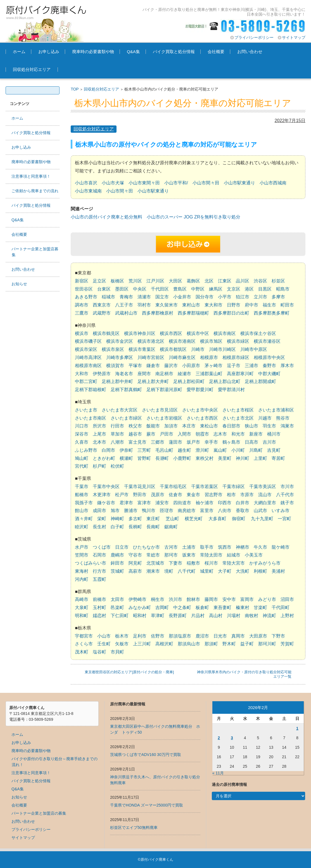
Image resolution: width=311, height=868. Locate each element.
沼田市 (287, 599)
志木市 (220, 434)
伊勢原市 (102, 374)
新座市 (256, 434)
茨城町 (117, 571)
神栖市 (243, 547)
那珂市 (171, 555)
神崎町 (117, 519)
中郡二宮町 (86, 381)
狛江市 (243, 297)
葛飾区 (193, 281)
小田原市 (191, 366)
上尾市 (99, 434)
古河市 (171, 547)
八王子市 (124, 305)
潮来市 (153, 571)
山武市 (260, 511)
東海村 (82, 571)
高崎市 (82, 599)
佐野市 (158, 636)
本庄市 (189, 426)
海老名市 (124, 374)
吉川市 (269, 442)
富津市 (144, 503)
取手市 (207, 547)
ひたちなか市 (146, 547)
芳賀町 (287, 644)
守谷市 (135, 555)
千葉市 (82, 487)
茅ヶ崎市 (213, 366)
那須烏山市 (189, 644)
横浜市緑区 (238, 341)
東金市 (193, 495)
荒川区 (135, 281)
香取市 (243, 511)
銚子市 (287, 503)
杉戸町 (99, 466)
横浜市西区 (171, 333)
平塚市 (135, 366)
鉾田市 (117, 563)
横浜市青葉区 (142, 349)
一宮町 (284, 519)
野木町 (229, 644)
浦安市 (162, 503)
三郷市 (158, 442)
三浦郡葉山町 (209, 374)
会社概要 (216, 52)
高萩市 (135, 571)
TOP (75, 89)
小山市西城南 (273, 183)
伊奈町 (126, 450)
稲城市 (108, 297)
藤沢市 (171, 366)
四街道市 (182, 503)
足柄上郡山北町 (225, 381)
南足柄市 (164, 374)
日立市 (122, 547)
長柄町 (135, 527)
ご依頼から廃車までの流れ (35, 191)
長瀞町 (162, 458)
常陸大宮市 (234, 563)
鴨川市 (149, 511)
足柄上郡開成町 (260, 381)
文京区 (234, 289)
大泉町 (82, 607)
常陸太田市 (211, 555)
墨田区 (122, 289)
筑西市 (225, 547)
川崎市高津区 (88, 357)
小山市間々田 (206, 183)
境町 (169, 571)
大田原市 (258, 636)
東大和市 (213, 305)
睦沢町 (82, 527)
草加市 (117, 434)
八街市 (225, 511)
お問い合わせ (250, 52)
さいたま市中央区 (200, 410)
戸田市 (167, 434)
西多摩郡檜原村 (158, 313)
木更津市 (102, 495)
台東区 (104, 289)
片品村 (198, 616)
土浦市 (189, 547)
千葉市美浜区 (263, 487)
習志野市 (213, 495)
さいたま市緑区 (126, 418)
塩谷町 (99, 652)
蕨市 (151, 434)
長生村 (99, 527)
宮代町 (82, 466)
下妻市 (175, 563)
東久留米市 (167, 305)
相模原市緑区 (236, 357)
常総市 (153, 555)
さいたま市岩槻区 (164, 418)
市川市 (287, 487)
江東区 (225, 281)
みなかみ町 (140, 607)
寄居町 (278, 458)
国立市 (162, 297)
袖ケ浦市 (205, 503)
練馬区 (216, 289)
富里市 (207, 511)
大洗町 (243, 571)
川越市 (265, 418)
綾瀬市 (184, 374)
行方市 (99, 571)
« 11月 (218, 773)
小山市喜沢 (86, 183)
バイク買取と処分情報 (174, 52)
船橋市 (82, 495)
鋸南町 (171, 527)
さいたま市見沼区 (160, 410)
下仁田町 (120, 616)
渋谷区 (260, 281)
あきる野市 (86, 297)
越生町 (184, 450)
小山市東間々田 (144, 183)
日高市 (251, 442)
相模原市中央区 (269, 357)
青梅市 (126, 297)
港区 (249, 289)
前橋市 (99, 599)
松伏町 (117, 466)
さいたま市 (86, 410)
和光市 (238, 434)
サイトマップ (294, 37)
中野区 (198, 289)
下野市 (278, 636)
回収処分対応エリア (32, 69)
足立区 (99, 281)
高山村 (216, 616)
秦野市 (269, 366)
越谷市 (135, 434)
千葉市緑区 (234, 487)
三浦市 (251, 366)
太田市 (117, 599)
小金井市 (182, 297)
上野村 (287, 616)
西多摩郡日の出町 (231, 313)
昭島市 (283, 289)
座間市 (144, 374)
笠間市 (82, 555)
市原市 (247, 495)
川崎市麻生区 (182, 357)
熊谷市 (283, 418)
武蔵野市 (102, 313)
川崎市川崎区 (222, 349)
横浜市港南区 (182, 341)
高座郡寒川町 (240, 374)
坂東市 (189, 555)
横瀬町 (126, 458)
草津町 (158, 616)
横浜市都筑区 (173, 349)
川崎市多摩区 (120, 357)
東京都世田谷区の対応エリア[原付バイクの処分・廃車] (129, 672)
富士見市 (137, 442)
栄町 (102, 519)
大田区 (175, 281)
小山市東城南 (88, 191)
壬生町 (104, 644)
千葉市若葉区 (205, 487)
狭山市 (251, 426)
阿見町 (135, 563)
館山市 (82, 511)
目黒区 (265, 289)
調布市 (82, 305)
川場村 (234, 616)
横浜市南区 (225, 333)
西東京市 (102, 305)
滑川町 (202, 450)
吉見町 (274, 450)
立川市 (260, 297)
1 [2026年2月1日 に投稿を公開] (297, 728)
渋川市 (175, 599)
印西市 (225, 503)
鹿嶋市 (117, 555)
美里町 (225, 458)
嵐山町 (220, 450)
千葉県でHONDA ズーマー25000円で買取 (147, 805)
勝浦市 (131, 511)
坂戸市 (193, 442)
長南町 (153, 527)
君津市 (126, 503)
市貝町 (117, 652)
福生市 (269, 305)
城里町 (207, 571)
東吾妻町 (222, 607)
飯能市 (153, 426)
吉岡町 (162, 607)
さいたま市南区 (91, 418)
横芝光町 (194, 519)
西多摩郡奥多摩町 (272, 313)
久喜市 (82, 442)
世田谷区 (84, 289)
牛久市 (260, 547)
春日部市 (231, 426)
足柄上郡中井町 (117, 381)
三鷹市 (82, 313)
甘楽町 (260, 607)
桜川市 (211, 563)
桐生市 (158, 599)
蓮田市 (175, 442)
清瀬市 (144, 297)
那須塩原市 (180, 636)
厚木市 (287, 366)
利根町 (260, 571)
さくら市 (84, 644)
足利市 (140, 636)
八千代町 (187, 571)
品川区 (243, 281)
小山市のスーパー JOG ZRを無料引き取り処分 (194, 217)
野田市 (140, 495)
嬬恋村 (99, 616)
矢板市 (122, 644)
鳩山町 (82, 458)
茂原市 (158, 495)
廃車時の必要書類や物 (93, 52)
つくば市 (102, 547)
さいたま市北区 (238, 418)
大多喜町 (217, 519)
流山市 (265, 495)
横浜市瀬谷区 (267, 341)
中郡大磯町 (269, 374)
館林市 (193, 599)
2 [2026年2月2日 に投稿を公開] (219, 738)
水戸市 (82, 547)
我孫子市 (84, 503)
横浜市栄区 (86, 349)
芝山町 (172, 519)
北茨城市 (155, 563)
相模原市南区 (88, 366)
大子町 (225, 571)
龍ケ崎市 (281, 547)
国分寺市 (205, 297)
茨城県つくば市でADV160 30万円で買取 (146, 755)
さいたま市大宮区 (120, 410)
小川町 (238, 450)
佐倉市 (175, 495)
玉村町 (99, 607)
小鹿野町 (182, 458)
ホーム (19, 52)
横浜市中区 (198, 333)
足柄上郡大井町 (153, 381)
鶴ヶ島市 (231, 442)
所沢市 (99, 426)
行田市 (117, 426)
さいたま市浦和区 (276, 410)
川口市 (82, 426)
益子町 (247, 644)
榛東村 (243, 607)
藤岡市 (211, 599)
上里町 (260, 458)
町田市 (287, 305)
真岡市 (238, 636)
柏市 (231, 495)
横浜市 (82, 333)
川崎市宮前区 (151, 357)
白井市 (243, 503)
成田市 (99, 511)
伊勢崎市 (137, 599)
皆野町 (144, 458)
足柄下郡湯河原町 (164, 390)
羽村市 (144, 305)
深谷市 (82, 434)
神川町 (243, 458)
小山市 (104, 636)
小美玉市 (254, 555)
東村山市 (191, 305)
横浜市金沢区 (120, 341)
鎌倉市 (153, 366)
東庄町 (153, 519)
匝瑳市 (167, 511)
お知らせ (19, 284)
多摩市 (278, 297)
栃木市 (122, 636)
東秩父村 (205, 458)
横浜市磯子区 (88, 341)
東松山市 (209, 426)
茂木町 (82, 652)
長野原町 (178, 616)
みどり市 (267, 599)
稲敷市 (193, 563)
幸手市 (211, 442)
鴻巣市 (287, 426)
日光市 (220, 636)
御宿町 (239, 519)
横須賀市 (115, 366)
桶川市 (274, 434)
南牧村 (251, 616)
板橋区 (117, 281)
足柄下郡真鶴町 (126, 390)
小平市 (225, 297)
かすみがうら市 (265, 563)
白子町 (117, 527)
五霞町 (99, 579)
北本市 (99, 442)
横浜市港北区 (151, 341)
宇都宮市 (84, 636)
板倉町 (202, 607)
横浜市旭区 (211, 341)
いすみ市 (281, 511)
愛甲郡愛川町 (200, 390)
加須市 (171, 426)
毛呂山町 (164, 450)
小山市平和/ (176, 183)
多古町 (135, 519)
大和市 (82, 374)
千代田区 (160, 289)
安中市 (229, 599)
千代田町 (281, 607)
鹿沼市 (202, 636)
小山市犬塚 (113, 183)
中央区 (140, 289)
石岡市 (99, 555)
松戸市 (122, 495)
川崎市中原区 (254, 349)
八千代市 (285, 495)
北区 (209, 281)
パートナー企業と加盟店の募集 (39, 813)
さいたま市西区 (202, 418)
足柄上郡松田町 (189, 381)
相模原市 (209, 357)
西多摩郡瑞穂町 (193, 313)
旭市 (115, 511)
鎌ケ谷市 (106, 503)
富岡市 (247, 599)
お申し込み (49, 52)
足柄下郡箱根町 (91, 390)
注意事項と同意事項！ (31, 176)
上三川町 (142, 644)
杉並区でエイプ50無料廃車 (134, 827)
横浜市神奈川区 (140, 333)
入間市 (184, 434)
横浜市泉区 (113, 349)
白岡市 (108, 450)
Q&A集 (133, 52)
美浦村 (278, 571)
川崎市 (198, 349)
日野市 (234, 305)
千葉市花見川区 (140, 487)
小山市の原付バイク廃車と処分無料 (106, 217)
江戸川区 (155, 281)
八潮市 (117, 442)
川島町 (256, 450)
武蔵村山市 (126, 313)
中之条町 (182, 607)
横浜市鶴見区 (106, 333)
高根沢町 (164, 644)
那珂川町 (267, 644)
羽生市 (269, 426)
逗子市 (234, 366)
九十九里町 (262, 519)
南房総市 (187, 511)
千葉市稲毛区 (173, 487)
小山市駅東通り (239, 183)
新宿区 (82, 281)
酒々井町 (84, 519)
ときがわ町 (104, 458)
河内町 (82, 579)
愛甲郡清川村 (231, 390)
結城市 (234, 555)
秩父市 (135, 426)
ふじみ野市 (86, 450)
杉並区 (278, 281)
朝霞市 (202, 434)
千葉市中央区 (106, 487)
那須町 (211, 644)
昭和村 (140, 616)
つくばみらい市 (91, 563)
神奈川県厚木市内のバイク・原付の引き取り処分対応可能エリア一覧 (244, 674)
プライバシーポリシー (254, 37)
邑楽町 (117, 607)
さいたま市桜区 (238, 410)
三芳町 (144, 450)
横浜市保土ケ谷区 (258, 333)
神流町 (269, 616)
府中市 (251, 305)
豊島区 (180, 289)
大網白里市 (265, 503)
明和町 (82, 616)
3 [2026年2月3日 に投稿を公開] (232, 738)
